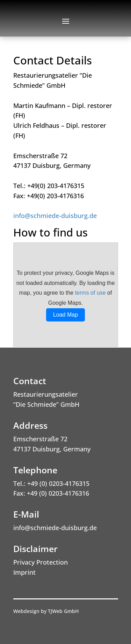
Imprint (24, 572)
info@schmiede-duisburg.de (55, 216)
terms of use (90, 293)
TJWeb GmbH (63, 611)
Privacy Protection (41, 562)
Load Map (65, 315)
